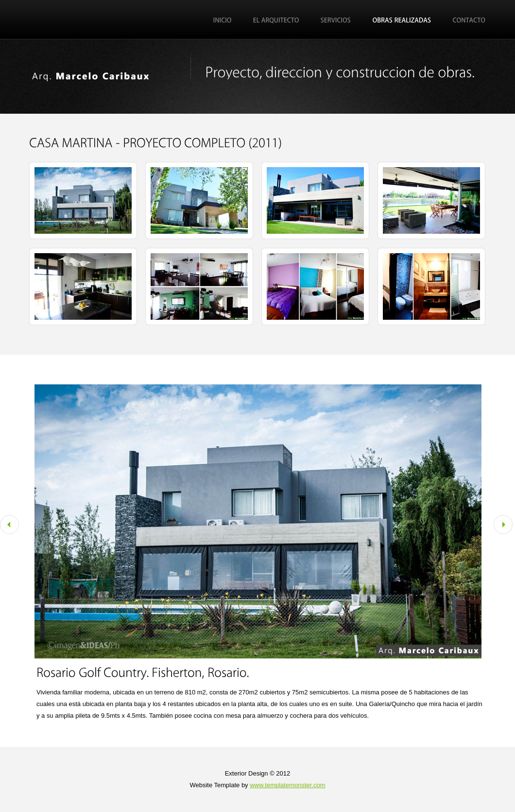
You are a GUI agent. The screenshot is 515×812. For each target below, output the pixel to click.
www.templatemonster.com (287, 785)
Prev (9, 525)
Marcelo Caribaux (102, 78)
